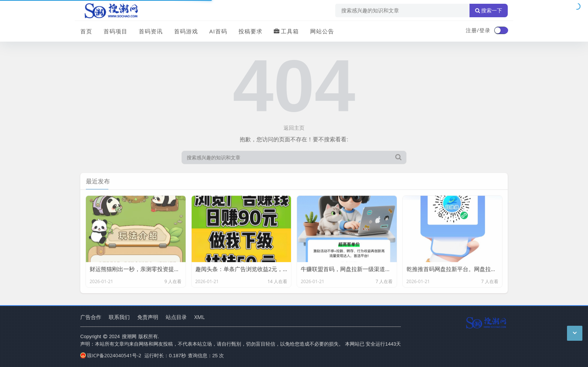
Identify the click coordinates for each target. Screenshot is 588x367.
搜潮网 (129, 336)
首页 (86, 31)
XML (199, 317)
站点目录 (176, 317)
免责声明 (148, 317)
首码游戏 (186, 31)
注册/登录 (478, 30)
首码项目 (115, 31)
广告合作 (91, 317)
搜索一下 (489, 10)
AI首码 (218, 31)
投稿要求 (250, 31)
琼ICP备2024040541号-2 (111, 355)
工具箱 (286, 31)
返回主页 (294, 128)
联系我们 (119, 317)
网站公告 (322, 31)
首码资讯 (151, 31)
